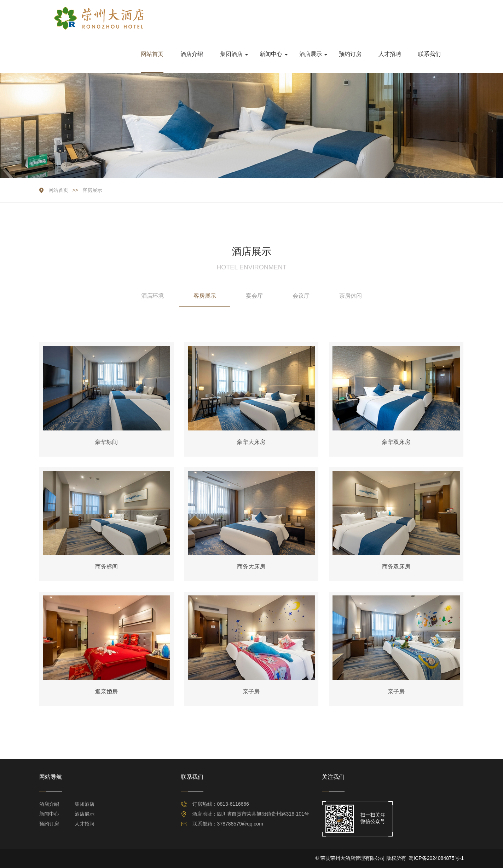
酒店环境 (152, 296)
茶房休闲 (351, 296)
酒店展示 (85, 814)
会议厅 (301, 296)
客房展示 (92, 190)
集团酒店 (85, 804)
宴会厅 (254, 296)
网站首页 (58, 190)
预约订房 (49, 824)
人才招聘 (85, 824)
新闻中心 (49, 814)
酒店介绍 (49, 804)
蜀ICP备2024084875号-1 (436, 858)
